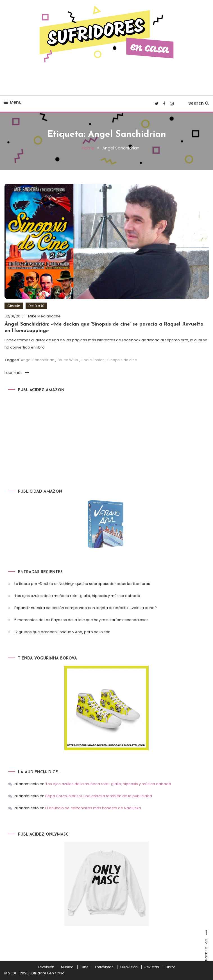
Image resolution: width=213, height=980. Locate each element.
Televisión (46, 967)
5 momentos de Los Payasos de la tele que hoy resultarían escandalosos (81, 620)
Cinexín (14, 306)
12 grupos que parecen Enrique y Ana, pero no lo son (62, 632)
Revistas (152, 967)
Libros (171, 967)
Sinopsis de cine (122, 360)
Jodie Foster (93, 360)
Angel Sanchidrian (38, 360)
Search (199, 103)
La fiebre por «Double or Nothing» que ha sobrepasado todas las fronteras (82, 584)
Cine (84, 967)
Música (67, 967)
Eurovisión (129, 967)
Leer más (17, 373)
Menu (13, 102)
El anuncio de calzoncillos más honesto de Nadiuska (93, 808)
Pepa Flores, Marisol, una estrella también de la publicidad (99, 796)
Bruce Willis (68, 360)
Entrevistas (104, 967)
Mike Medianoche (44, 316)
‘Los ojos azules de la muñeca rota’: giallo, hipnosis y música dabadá (77, 596)
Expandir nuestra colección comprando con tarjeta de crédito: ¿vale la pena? (86, 608)
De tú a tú (36, 306)
